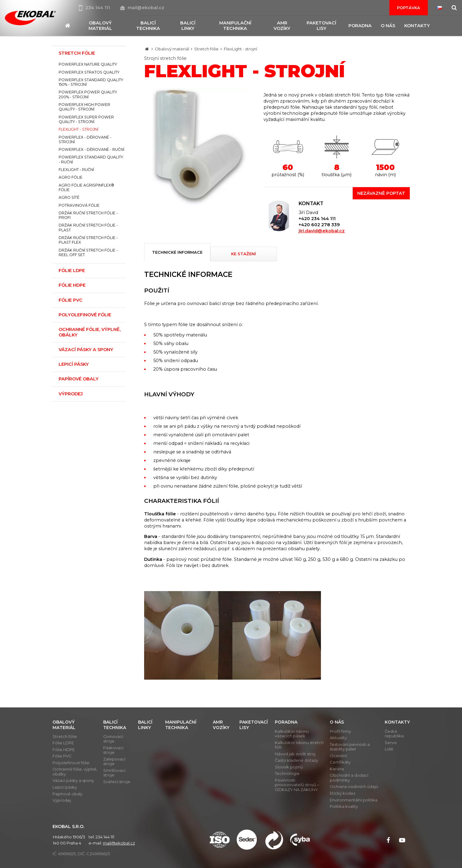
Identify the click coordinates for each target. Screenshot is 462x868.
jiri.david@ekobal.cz (322, 231)
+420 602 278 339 (319, 225)
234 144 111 (95, 8)
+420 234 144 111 (317, 219)
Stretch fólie (206, 49)
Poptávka (409, 8)
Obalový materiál (172, 49)
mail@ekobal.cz (142, 8)
